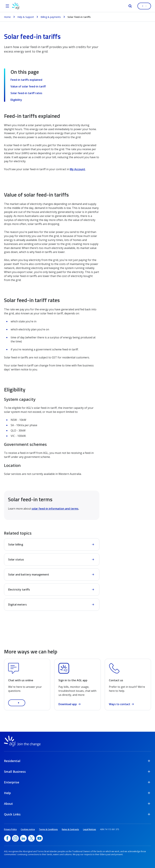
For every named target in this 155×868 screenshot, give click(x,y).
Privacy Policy (10, 829)
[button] (17, 703)
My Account (77, 169)
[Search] (130, 6)
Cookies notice (28, 829)
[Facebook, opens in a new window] (7, 838)
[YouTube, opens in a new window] (39, 838)
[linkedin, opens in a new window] (23, 838)
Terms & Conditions (48, 829)
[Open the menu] (7, 6)
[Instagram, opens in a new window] (15, 838)
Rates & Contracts (70, 829)
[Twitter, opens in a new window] (31, 838)
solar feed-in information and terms (55, 509)
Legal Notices (90, 829)
